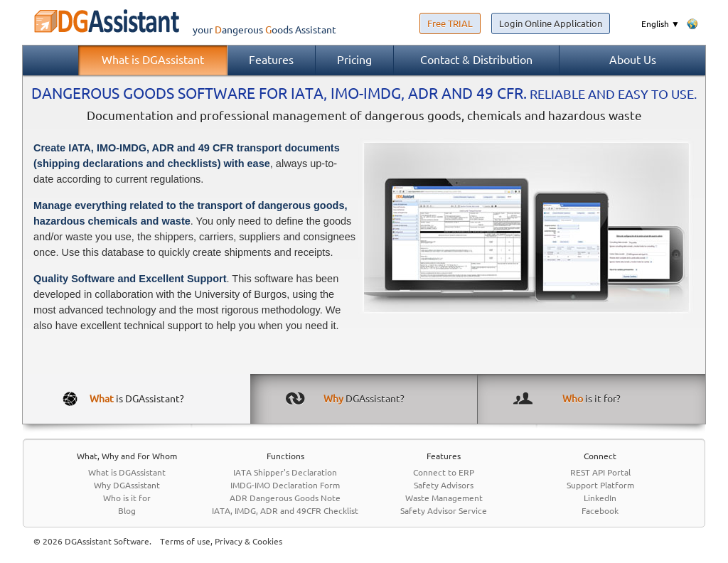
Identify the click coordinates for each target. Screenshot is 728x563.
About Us (633, 60)
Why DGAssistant (127, 485)
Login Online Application (551, 23)
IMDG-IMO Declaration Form (285, 485)
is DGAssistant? (137, 399)
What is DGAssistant (153, 60)
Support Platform (600, 485)
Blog (127, 511)
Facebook (600, 511)
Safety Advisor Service (444, 511)
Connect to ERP (444, 472)
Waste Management (444, 498)
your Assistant (179, 30)
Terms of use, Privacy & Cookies (221, 541)
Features (271, 60)
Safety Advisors (444, 485)
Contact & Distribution (476, 60)
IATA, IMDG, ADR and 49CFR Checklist (285, 511)
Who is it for (127, 498)
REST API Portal (600, 472)
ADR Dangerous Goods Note (285, 498)
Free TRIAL (450, 23)
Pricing (354, 60)
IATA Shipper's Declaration (285, 472)
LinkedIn (600, 498)
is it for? (591, 399)
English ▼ (660, 24)
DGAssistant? (364, 399)
